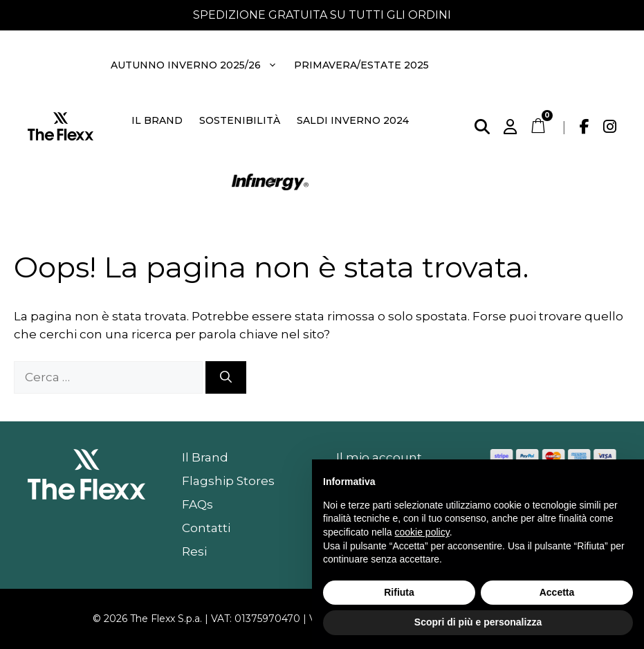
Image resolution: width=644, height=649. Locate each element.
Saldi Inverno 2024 (353, 120)
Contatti (206, 528)
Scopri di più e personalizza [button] (478, 622)
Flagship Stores (228, 481)
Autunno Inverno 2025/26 (195, 65)
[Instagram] (610, 127)
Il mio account (379, 457)
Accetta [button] (557, 592)
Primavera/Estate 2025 (361, 65)
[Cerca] (482, 127)
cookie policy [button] (422, 532)
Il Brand (157, 120)
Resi (194, 551)
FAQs (197, 504)
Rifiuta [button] (399, 592)
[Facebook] (585, 127)
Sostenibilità (240, 120)
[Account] (510, 127)
